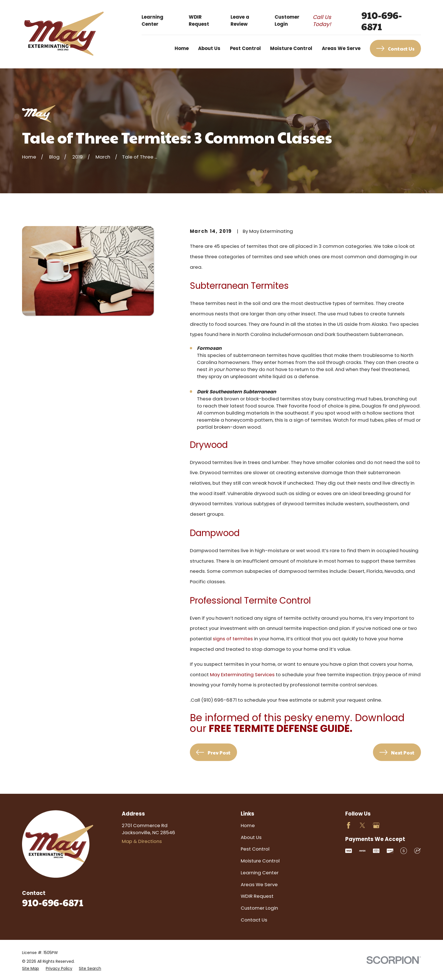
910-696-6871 (382, 21)
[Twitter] (362, 825)
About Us (251, 837)
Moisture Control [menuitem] (291, 48)
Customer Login (287, 20)
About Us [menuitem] (209, 48)
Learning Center (152, 20)
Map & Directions (142, 841)
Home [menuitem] (182, 48)
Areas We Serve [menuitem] (341, 48)
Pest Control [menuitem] (245, 48)
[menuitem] (31, 969)
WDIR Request (199, 20)
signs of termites (233, 639)
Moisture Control (260, 861)
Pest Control (255, 849)
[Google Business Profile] (376, 825)
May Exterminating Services (242, 675)
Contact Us (254, 920)
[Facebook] (348, 825)
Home (248, 825)
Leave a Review (240, 20)
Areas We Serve (259, 884)
